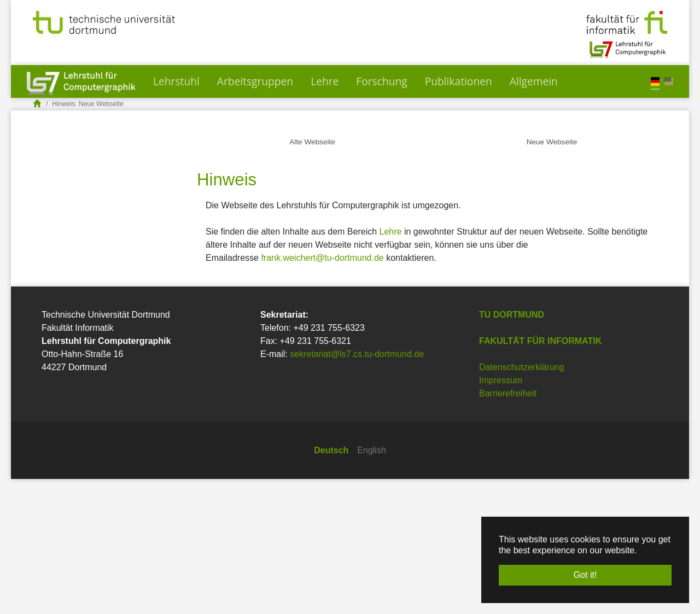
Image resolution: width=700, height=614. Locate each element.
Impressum (501, 515)
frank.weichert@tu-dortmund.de (322, 393)
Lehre (391, 367)
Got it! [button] (585, 575)
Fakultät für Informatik (540, 476)
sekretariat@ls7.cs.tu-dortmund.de (357, 489)
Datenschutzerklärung (522, 502)
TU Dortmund (512, 450)
